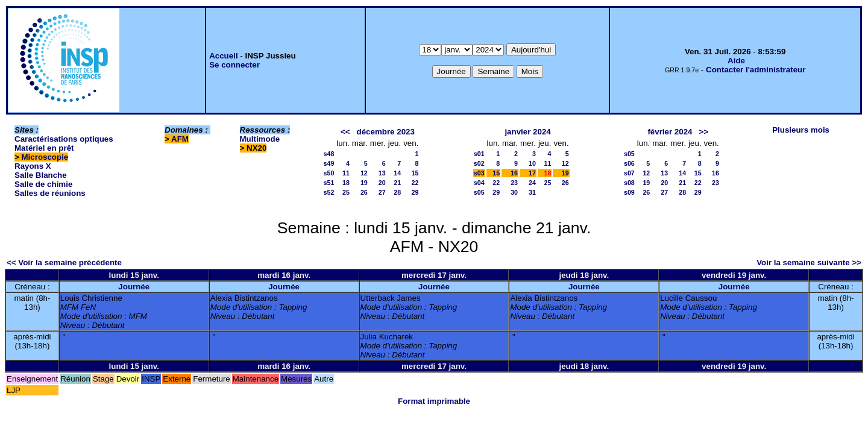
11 (346, 173)
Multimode (260, 139)
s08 (629, 183)
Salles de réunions (50, 193)
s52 (329, 192)
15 (415, 173)
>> (704, 132)
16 (514, 173)
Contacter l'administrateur (756, 70)
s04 (479, 183)
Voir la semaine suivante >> (809, 263)
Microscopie (45, 157)
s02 (479, 163)
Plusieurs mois (801, 130)
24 (532, 183)
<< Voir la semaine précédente (64, 263)
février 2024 (670, 132)
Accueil (223, 56)
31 (532, 192)
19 (364, 183)
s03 (479, 173)
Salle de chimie (43, 184)
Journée (134, 287)
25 (346, 192)
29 (415, 192)
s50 (329, 173)
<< (345, 132)
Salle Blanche (41, 175)
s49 (329, 163)
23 (514, 183)
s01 (479, 154)
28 (397, 192)
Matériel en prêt (44, 148)
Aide (736, 61)
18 (346, 183)
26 (364, 192)
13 (382, 173)
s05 (479, 192)
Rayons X (33, 166)
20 (382, 183)
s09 (629, 192)
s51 (329, 183)
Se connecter (234, 65)
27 (382, 192)
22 (415, 183)
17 (532, 173)
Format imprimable (434, 401)
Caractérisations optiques (64, 139)
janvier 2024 (527, 132)
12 (364, 173)
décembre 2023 (386, 132)
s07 (629, 173)
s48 (329, 154)
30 (514, 192)
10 (532, 163)
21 (397, 183)
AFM (180, 139)
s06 (629, 163)
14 (397, 173)
